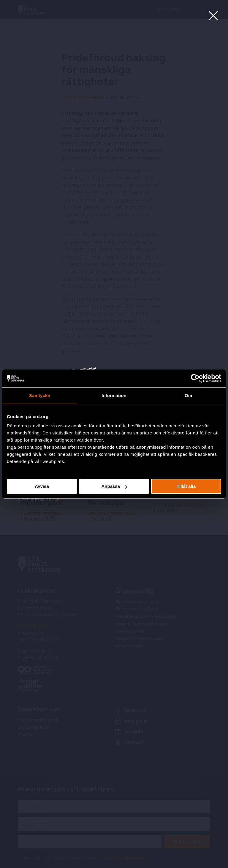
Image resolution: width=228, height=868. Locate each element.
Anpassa (114, 486)
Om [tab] (188, 395)
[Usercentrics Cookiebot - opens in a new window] (195, 378)
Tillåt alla (186, 486)
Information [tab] (114, 395)
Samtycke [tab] (40, 395)
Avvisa (42, 486)
